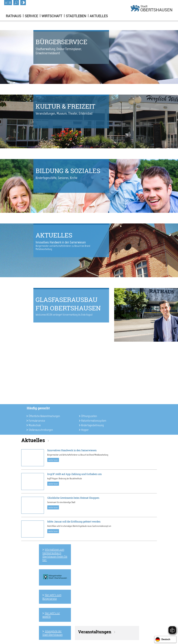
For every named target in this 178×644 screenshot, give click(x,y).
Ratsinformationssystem (94, 421)
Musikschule (35, 425)
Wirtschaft (52, 16)
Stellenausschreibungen (41, 430)
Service (31, 16)
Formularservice (37, 421)
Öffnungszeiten (89, 416)
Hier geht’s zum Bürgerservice (52, 597)
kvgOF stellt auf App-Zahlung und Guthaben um (74, 474)
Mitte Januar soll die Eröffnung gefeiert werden (74, 522)
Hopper (85, 430)
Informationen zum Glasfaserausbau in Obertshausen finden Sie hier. (55, 555)
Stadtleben (76, 16)
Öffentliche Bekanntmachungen (44, 416)
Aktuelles (99, 16)
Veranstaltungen (95, 632)
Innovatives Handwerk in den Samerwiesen (72, 450)
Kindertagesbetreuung (92, 425)
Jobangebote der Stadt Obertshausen (52, 633)
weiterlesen (53, 460)
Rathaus (13, 16)
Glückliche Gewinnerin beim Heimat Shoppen (73, 498)
